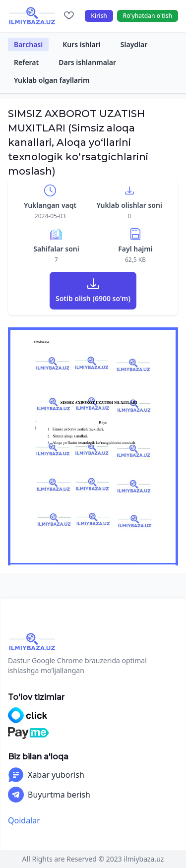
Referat (26, 62)
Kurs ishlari (82, 44)
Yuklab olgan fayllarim (52, 80)
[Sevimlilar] (69, 16)
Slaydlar (134, 44)
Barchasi (28, 44)
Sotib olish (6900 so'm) (93, 298)
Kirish (99, 16)
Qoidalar (24, 820)
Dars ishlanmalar (87, 62)
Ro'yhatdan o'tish (148, 16)
